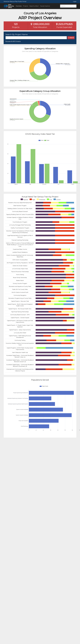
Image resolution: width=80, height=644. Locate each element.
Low (49, 199)
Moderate (41, 199)
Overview (19, 6)
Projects (26, 6)
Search (71, 38)
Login (75, 2)
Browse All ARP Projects (13, 41)
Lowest (57, 199)
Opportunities (34, 6)
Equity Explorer (45, 6)
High (32, 199)
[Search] (68, 6)
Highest (24, 199)
